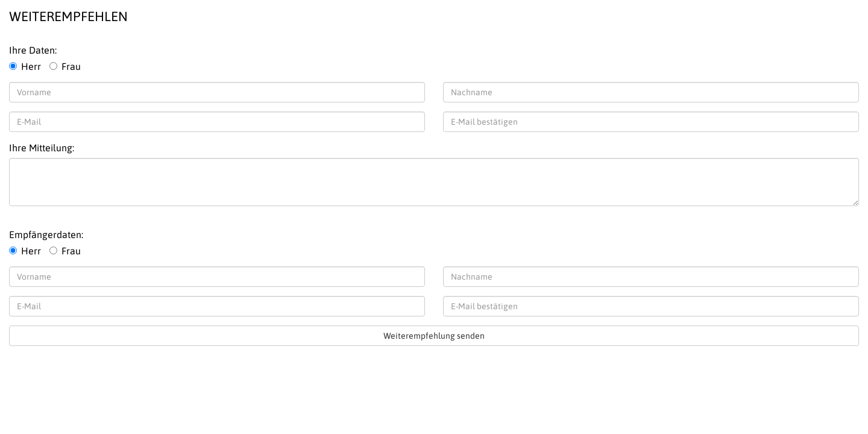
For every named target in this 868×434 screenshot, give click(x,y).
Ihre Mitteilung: (42, 148)
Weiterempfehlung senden (434, 336)
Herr (25, 66)
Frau (65, 66)
